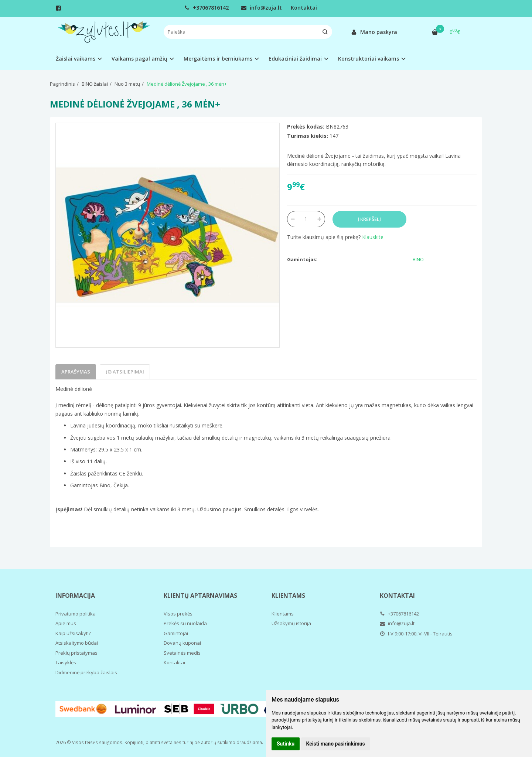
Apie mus (66, 623)
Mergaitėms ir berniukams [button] (218, 59)
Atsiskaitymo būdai (77, 643)
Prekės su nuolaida (185, 623)
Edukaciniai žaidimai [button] (295, 59)
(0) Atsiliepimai (125, 372)
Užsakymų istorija (291, 623)
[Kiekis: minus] (292, 219)
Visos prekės (178, 614)
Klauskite (373, 237)
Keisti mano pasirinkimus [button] (336, 744)
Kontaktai (304, 8)
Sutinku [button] (286, 744)
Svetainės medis (182, 653)
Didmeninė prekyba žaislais (86, 672)
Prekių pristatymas (76, 653)
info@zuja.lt (262, 8)
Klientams (288, 596)
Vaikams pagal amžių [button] (139, 59)
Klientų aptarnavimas (200, 596)
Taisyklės (66, 662)
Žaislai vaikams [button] (76, 59)
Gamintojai (176, 633)
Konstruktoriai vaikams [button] (369, 59)
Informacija (75, 596)
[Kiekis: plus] (320, 219)
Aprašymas (76, 372)
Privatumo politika (76, 614)
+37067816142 (207, 8)
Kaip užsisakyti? (73, 633)
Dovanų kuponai (182, 643)
